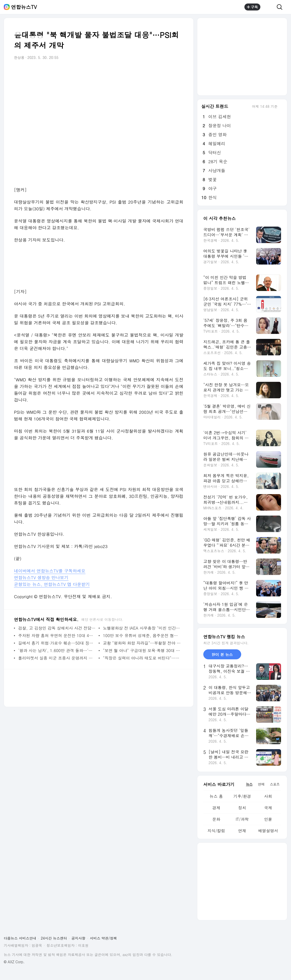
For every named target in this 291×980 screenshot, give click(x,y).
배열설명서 (268, 831)
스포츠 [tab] (275, 784)
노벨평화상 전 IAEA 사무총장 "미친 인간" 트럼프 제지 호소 (142, 628)
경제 (216, 808)
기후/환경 (242, 796)
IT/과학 (242, 819)
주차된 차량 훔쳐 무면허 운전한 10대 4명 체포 (57, 635)
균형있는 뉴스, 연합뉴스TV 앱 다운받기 (52, 584)
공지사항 (78, 938)
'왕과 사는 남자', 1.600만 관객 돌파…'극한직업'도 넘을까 (57, 650)
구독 (252, 7)
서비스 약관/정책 (104, 938)
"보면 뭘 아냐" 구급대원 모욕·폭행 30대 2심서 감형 (142, 650)
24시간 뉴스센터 (54, 938)
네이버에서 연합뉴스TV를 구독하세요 (50, 571)
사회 (268, 796)
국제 (268, 808)
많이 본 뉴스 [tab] (222, 654)
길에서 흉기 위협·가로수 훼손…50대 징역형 (57, 643)
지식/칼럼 (216, 831)
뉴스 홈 (216, 796)
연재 (242, 831)
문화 (216, 819)
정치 (242, 808)
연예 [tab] (261, 784)
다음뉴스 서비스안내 (20, 938)
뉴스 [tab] (249, 784)
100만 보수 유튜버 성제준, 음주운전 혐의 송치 (142, 635)
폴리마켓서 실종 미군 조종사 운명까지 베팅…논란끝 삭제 (57, 658)
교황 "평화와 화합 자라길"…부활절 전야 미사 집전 (142, 643)
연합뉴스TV (24, 7)
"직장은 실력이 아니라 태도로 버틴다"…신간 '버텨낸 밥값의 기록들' (142, 658)
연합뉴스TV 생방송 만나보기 (41, 577)
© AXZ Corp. (14, 962)
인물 (268, 819)
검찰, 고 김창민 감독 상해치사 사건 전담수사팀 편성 (57, 628)
